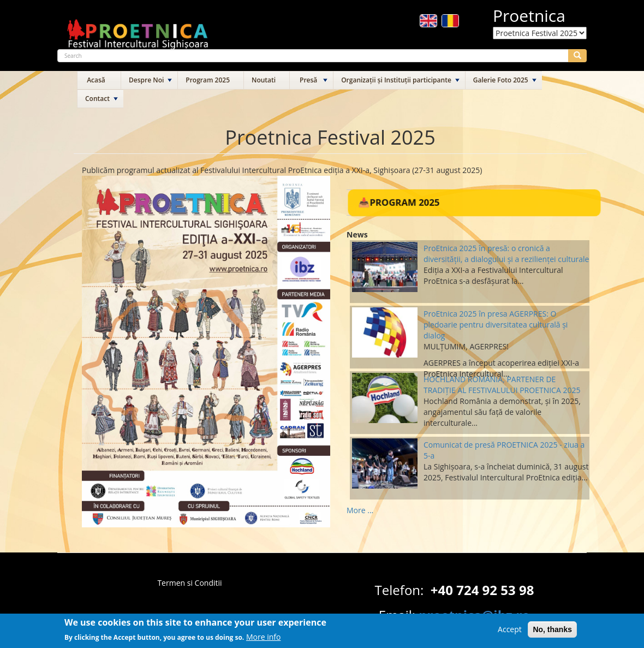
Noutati (264, 80)
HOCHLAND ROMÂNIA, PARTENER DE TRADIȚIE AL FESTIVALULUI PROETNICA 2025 (502, 385)
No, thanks (552, 632)
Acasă (96, 80)
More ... (360, 510)
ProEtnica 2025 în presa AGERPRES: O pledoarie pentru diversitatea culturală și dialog (496, 325)
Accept (510, 631)
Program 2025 (208, 80)
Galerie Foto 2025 (501, 80)
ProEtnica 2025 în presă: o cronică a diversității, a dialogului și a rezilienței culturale (506, 254)
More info (264, 638)
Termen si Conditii (189, 583)
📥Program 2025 (399, 202)
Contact (97, 99)
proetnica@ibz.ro (474, 615)
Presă (308, 80)
